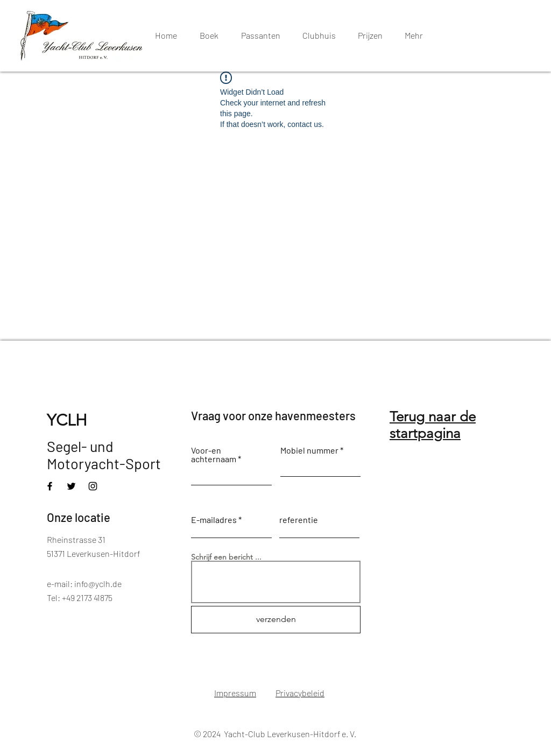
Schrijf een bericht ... (226, 557)
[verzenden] (276, 620)
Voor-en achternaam (214, 455)
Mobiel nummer (309, 450)
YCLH (67, 420)
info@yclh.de (98, 584)
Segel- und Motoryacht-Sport (104, 455)
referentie (299, 520)
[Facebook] (50, 486)
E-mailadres (214, 520)
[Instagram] (93, 486)
